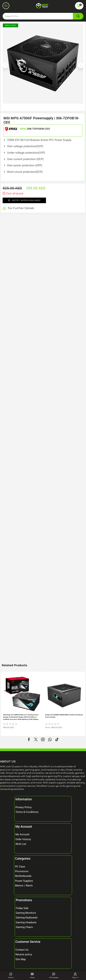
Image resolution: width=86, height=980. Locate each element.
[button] (6, 6)
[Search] (78, 16)
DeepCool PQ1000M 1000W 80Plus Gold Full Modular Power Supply (64, 716)
